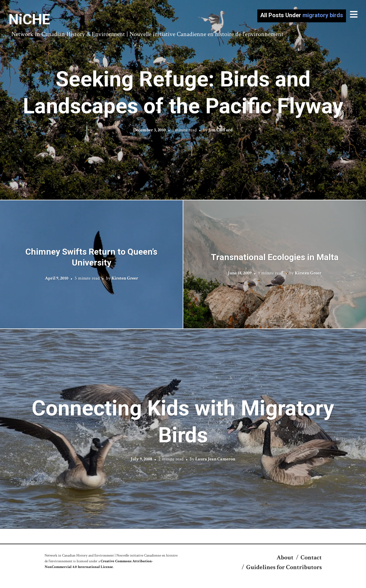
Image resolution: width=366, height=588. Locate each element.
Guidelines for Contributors (284, 567)
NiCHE (29, 19)
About (285, 558)
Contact (311, 558)
